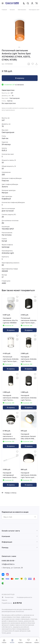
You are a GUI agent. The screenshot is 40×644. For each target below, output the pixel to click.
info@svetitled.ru (8, 564)
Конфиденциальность (24, 597)
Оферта (4, 600)
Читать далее (6, 633)
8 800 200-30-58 (8, 561)
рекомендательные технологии (13, 611)
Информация (7, 542)
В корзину (20, 78)
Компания (6, 536)
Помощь (5, 547)
